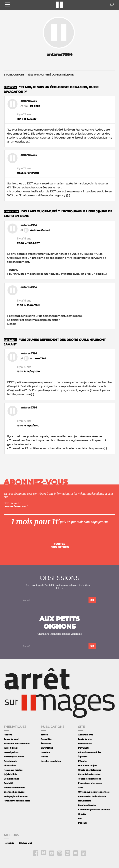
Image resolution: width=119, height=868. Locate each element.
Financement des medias (17, 801)
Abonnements (86, 735)
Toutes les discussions (89, 779)
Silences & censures (14, 792)
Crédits (82, 814)
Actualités (46, 739)
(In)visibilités (10, 774)
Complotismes (11, 779)
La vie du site (85, 739)
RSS (80, 818)
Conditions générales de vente (94, 810)
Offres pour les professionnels (94, 792)
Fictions (8, 735)
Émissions (46, 744)
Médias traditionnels (14, 788)
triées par (39, 75)
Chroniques (47, 748)
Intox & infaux (11, 748)
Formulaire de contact (90, 774)
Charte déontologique (90, 770)
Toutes (44, 735)
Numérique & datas (14, 757)
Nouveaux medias (13, 770)
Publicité (8, 783)
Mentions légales (87, 805)
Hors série (9, 843)
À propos (83, 757)
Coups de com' (11, 739)
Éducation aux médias (90, 752)
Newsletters (84, 801)
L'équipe (83, 761)
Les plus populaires (51, 761)
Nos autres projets (88, 765)
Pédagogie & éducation (16, 796)
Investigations (11, 752)
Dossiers (45, 752)
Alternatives (10, 765)
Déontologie (10, 761)
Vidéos (44, 757)
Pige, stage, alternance (90, 783)
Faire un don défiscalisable (92, 796)
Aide (81, 788)
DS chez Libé (25, 843)
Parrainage (84, 748)
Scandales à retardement (17, 744)
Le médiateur (85, 744)
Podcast (82, 823)
